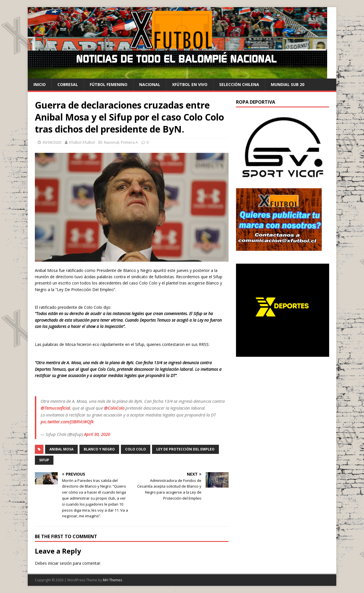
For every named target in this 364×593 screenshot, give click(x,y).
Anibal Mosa (61, 449)
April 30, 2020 (97, 434)
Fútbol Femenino (109, 84)
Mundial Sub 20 (288, 84)
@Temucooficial (55, 408)
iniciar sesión (60, 563)
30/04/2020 (52, 142)
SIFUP (44, 460)
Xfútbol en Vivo (190, 84)
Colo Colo (136, 449)
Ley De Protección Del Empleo (185, 449)
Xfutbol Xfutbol (82, 142)
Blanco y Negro (99, 449)
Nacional (150, 84)
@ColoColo (114, 408)
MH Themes (112, 580)
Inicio (40, 84)
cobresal (68, 84)
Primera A (129, 142)
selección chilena (239, 84)
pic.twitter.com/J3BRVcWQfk (67, 422)
